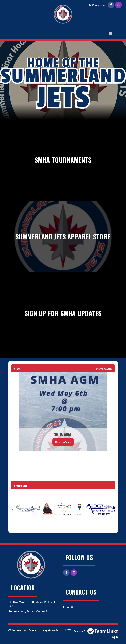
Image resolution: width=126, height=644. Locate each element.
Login (114, 637)
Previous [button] (18, 507)
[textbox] (63, 460)
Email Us (69, 607)
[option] (63, 509)
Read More (63, 442)
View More (104, 369)
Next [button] (108, 507)
